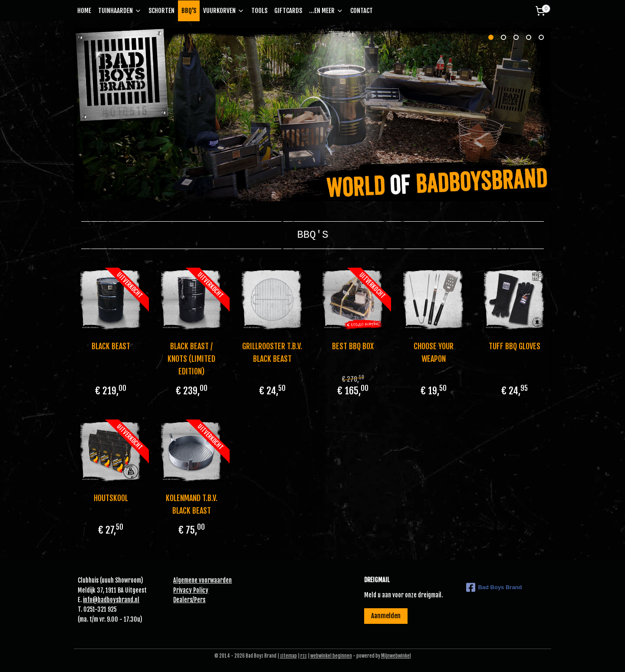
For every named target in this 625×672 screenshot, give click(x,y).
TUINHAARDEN (120, 11)
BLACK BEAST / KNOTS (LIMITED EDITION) (191, 359)
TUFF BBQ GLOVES (515, 346)
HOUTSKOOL (110, 498)
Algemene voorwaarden (202, 580)
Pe (197, 600)
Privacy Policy (191, 590)
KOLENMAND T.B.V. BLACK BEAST (191, 504)
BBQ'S (189, 11)
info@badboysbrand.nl (111, 600)
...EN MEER (326, 11)
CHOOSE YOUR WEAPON (434, 352)
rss (304, 656)
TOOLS (259, 11)
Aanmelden (386, 616)
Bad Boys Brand (494, 587)
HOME (84, 11)
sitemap (288, 656)
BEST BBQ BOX (353, 346)
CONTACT (362, 11)
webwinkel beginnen (331, 656)
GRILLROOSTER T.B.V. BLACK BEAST (272, 352)
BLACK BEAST (110, 346)
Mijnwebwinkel (396, 656)
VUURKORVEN (224, 11)
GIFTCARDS (288, 11)
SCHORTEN (161, 11)
